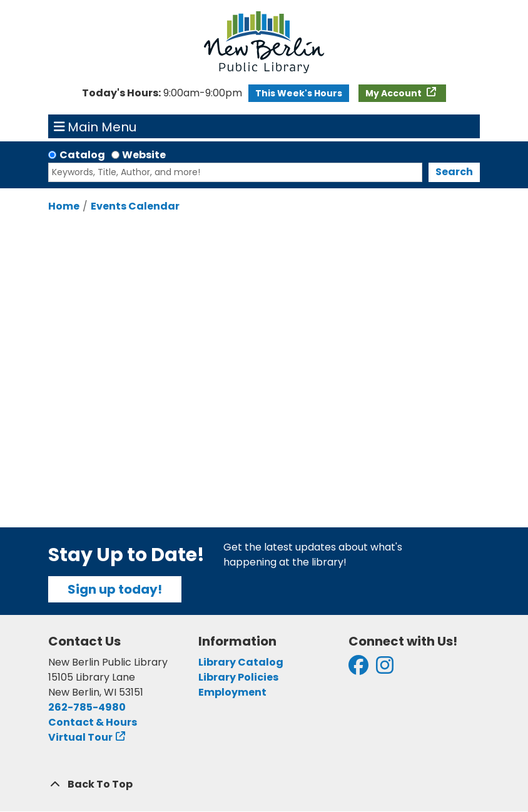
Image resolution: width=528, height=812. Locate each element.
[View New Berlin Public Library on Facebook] (358, 669)
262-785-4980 (87, 707)
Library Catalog (241, 662)
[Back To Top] (264, 784)
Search (454, 172)
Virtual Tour (80, 737)
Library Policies (238, 677)
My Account (394, 93)
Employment (232, 692)
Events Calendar (135, 206)
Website (144, 155)
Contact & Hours (93, 722)
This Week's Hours (299, 93)
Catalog (82, 155)
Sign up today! (115, 589)
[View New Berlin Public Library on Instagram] (385, 669)
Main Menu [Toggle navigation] (95, 126)
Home (64, 206)
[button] (162, 93)
